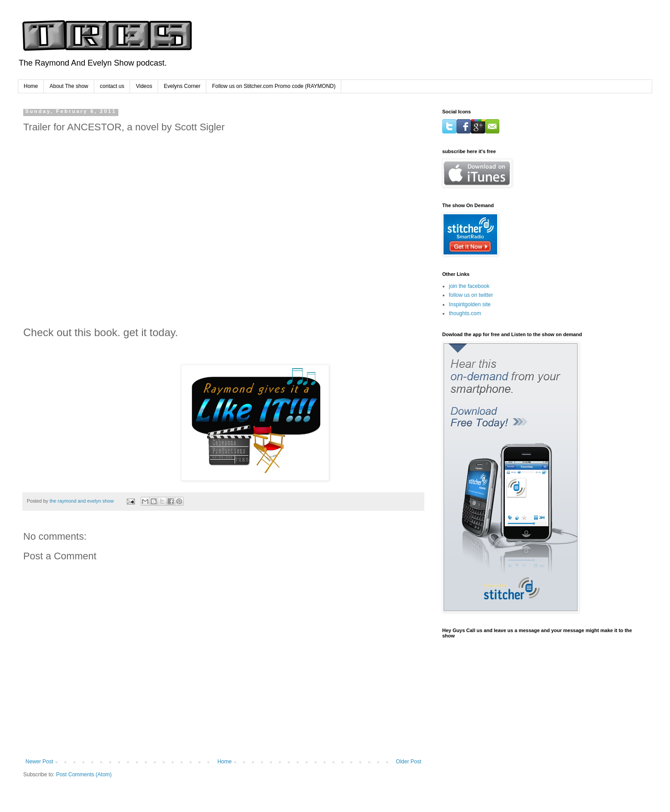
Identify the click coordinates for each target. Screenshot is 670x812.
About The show (69, 86)
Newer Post (39, 762)
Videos (144, 86)
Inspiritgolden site (470, 304)
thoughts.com (465, 313)
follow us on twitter (471, 295)
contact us (112, 86)
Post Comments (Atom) (84, 775)
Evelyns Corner (182, 86)
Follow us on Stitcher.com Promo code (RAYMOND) (274, 86)
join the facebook (469, 286)
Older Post (408, 762)
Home (31, 86)
